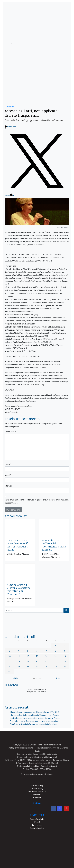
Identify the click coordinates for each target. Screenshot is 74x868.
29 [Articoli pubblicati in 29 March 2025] (55, 666)
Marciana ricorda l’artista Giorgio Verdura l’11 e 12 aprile (34, 715)
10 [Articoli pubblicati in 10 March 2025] (9, 656)
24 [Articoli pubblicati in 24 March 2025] (9, 666)
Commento (10, 432)
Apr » (58, 678)
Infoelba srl (48, 774)
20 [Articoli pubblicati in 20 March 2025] (37, 661)
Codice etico (37, 795)
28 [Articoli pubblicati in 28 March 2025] (46, 666)
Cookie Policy (37, 788)
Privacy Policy (37, 785)
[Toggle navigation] (8, 46)
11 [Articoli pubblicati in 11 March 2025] (19, 656)
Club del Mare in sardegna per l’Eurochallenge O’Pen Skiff (35, 712)
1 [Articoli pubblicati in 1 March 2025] (55, 646)
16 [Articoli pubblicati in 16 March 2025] (65, 656)
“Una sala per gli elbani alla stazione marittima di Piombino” (19, 589)
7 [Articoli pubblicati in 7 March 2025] (46, 651)
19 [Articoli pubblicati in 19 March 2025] (28, 661)
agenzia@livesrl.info (31, 766)
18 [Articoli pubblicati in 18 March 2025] (19, 661)
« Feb (15, 678)
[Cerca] (34, 610)
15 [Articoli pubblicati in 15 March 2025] (55, 656)
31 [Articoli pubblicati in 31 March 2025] (9, 672)
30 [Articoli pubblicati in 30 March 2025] (65, 666)
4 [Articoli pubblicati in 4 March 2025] (19, 651)
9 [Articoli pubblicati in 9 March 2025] (65, 651)
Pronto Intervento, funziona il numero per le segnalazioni (34, 721)
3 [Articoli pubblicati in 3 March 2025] (9, 651)
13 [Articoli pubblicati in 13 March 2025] (37, 656)
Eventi (37, 822)
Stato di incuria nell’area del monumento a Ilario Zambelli (54, 545)
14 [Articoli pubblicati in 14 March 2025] (46, 656)
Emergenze (37, 825)
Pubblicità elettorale (37, 791)
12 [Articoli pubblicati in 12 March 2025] (28, 656)
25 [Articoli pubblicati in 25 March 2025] (19, 666)
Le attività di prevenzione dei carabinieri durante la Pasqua (35, 718)
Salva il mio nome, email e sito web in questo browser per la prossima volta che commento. (37, 501)
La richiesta (9, 107)
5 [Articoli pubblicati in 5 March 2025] (28, 651)
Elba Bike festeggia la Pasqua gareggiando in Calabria (33, 724)
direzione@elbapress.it (47, 757)
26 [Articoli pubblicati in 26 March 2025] (28, 666)
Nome (8, 464)
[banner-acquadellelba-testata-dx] (37, 25)
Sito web (8, 486)
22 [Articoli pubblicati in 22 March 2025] (55, 661)
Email (8, 475)
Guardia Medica (37, 828)
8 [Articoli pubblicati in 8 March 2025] (55, 651)
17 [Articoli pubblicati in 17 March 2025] (9, 661)
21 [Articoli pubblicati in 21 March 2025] (46, 661)
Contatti (37, 798)
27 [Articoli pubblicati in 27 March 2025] (37, 666)
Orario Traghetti (37, 819)
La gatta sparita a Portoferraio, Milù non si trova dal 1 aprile (18, 545)
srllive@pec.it (51, 766)
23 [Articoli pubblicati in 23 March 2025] (65, 661)
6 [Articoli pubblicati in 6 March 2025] (37, 651)
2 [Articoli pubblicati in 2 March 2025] (65, 646)
